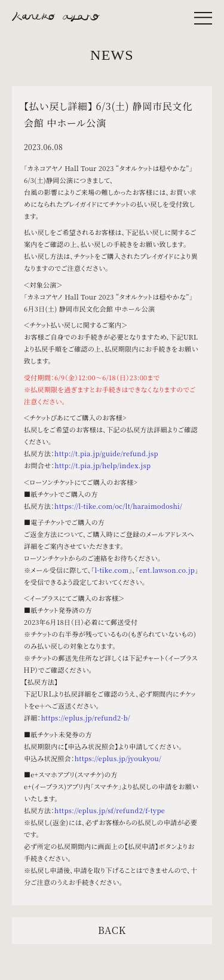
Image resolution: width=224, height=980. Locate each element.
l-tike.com (112, 570)
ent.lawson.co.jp (167, 570)
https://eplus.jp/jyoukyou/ (118, 758)
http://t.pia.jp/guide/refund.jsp (106, 453)
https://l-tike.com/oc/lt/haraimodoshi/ (118, 506)
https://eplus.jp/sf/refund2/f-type (110, 810)
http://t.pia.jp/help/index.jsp (102, 465)
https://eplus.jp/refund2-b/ (85, 718)
